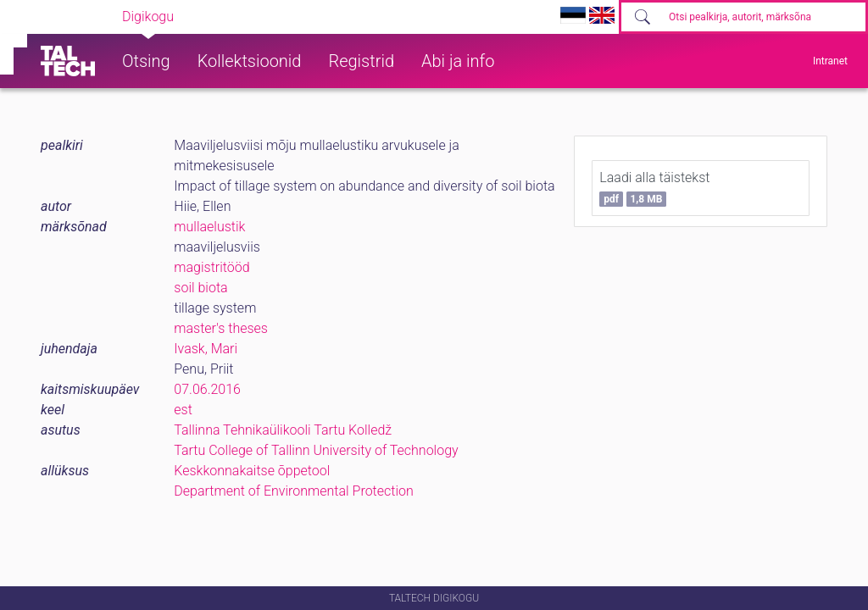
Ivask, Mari (206, 349)
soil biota (200, 288)
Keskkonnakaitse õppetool (252, 471)
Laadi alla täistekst (654, 188)
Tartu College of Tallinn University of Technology (316, 450)
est (183, 410)
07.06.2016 (207, 389)
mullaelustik (209, 227)
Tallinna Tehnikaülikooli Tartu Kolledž (283, 430)
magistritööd (211, 267)
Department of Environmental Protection (293, 491)
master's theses (221, 328)
